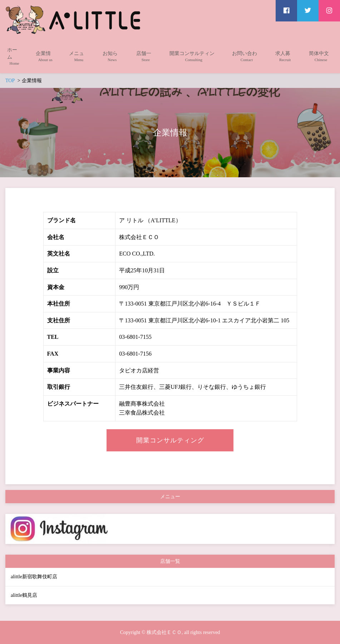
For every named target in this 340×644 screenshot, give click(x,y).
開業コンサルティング (170, 440)
